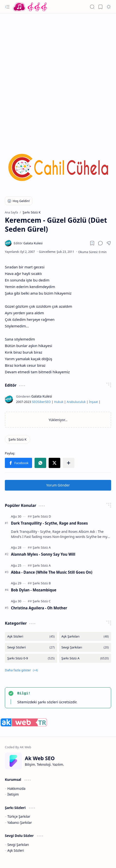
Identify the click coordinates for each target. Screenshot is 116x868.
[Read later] (92, 243)
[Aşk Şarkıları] (85, 636)
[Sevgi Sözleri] (31, 647)
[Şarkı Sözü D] (42, 516)
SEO (35, 402)
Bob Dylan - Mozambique (34, 590)
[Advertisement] (58, 76)
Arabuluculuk (76, 402)
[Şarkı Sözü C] (42, 601)
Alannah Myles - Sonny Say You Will (43, 554)
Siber (41, 402)
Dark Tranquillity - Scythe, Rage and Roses (49, 523)
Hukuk (59, 402)
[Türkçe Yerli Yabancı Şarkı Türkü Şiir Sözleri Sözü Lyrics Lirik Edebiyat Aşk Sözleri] (30, 7)
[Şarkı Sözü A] (42, 547)
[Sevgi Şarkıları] (85, 647)
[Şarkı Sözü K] (18, 439)
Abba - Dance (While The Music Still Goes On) (52, 572)
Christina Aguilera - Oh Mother (39, 608)
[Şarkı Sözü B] (42, 583)
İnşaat (94, 402)
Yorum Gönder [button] (58, 485)
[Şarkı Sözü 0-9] (31, 658)
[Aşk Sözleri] (31, 636)
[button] (7, 7)
